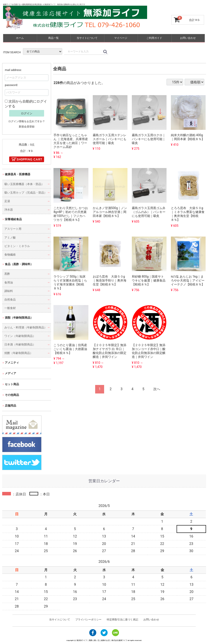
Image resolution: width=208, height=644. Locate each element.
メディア (10, 373)
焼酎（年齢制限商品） (19, 353)
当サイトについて (87, 38)
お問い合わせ (188, 38)
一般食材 (10, 308)
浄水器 (9, 210)
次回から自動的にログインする (26, 104)
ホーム (20, 38)
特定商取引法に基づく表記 (122, 620)
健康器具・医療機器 (18, 174)
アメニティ (12, 363)
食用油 (9, 282)
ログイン (27, 113)
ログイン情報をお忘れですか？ (27, 121)
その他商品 (12, 395)
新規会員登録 (27, 127)
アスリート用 (13, 229)
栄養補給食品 (13, 219)
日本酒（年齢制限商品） (20, 344)
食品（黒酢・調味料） (19, 264)
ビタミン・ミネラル (17, 246)
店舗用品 (10, 406)
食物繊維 (10, 255)
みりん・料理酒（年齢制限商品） (26, 327)
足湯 (7, 201)
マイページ (121, 38)
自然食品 (10, 300)
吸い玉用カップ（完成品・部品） (26, 193)
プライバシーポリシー (88, 620)
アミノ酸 (10, 237)
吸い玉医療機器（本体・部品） (24, 184)
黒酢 (7, 274)
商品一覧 (53, 38)
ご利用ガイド (154, 38)
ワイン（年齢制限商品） (20, 336)
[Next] (157, 389)
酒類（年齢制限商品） (19, 318)
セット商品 (12, 384)
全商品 (60, 69)
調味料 (9, 291)
